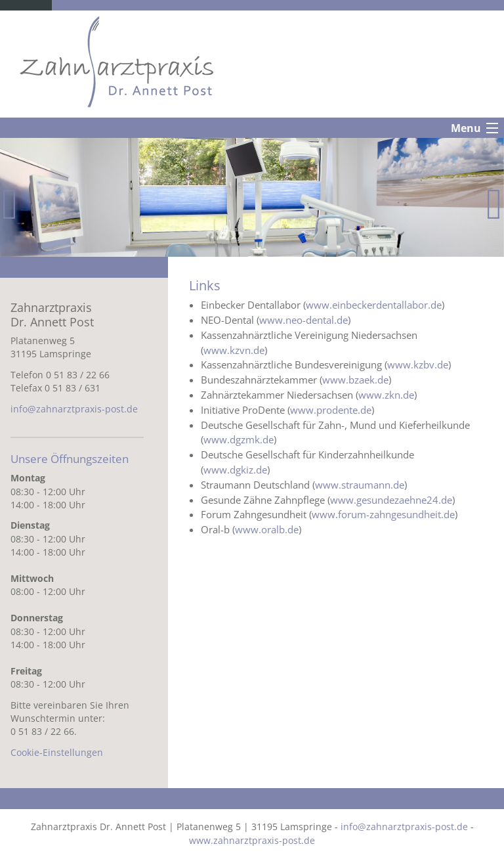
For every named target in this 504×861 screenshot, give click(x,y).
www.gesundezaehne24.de (391, 500)
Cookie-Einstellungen (57, 752)
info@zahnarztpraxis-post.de (74, 409)
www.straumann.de (360, 485)
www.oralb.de (267, 529)
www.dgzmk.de (239, 439)
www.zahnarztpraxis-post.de (252, 840)
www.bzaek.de (355, 380)
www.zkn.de (386, 395)
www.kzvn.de (234, 350)
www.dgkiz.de (235, 470)
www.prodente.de (331, 410)
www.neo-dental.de (304, 320)
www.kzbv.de (418, 364)
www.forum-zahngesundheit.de (383, 514)
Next (494, 202)
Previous (10, 202)
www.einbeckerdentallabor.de (374, 305)
